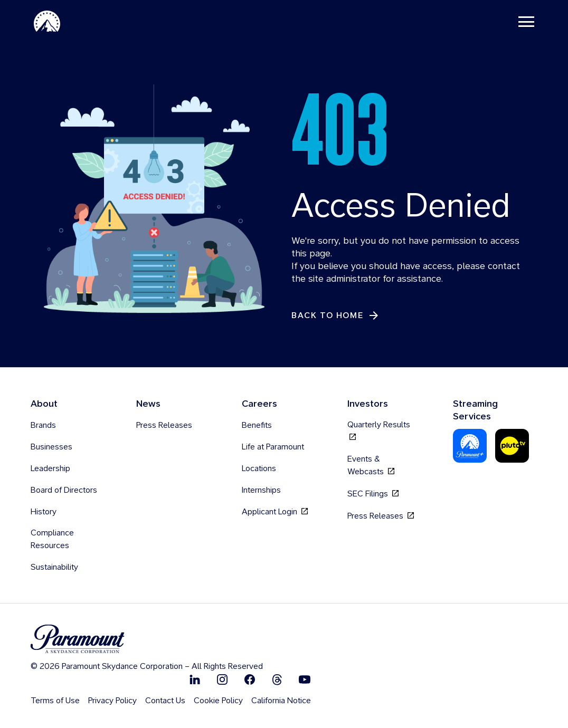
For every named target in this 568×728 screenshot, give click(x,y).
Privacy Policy (112, 700)
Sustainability (54, 567)
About (44, 403)
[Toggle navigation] (526, 21)
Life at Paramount (273, 447)
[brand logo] (147, 639)
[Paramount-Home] (47, 21)
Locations (259, 468)
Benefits (257, 425)
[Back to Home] (336, 316)
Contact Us (165, 700)
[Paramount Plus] (470, 446)
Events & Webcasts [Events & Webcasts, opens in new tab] (371, 465)
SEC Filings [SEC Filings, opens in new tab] (373, 494)
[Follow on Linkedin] (195, 679)
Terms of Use (55, 700)
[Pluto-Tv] (512, 446)
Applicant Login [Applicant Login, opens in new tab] (275, 511)
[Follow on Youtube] (305, 679)
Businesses (51, 447)
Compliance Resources (52, 539)
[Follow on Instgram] (222, 679)
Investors (368, 403)
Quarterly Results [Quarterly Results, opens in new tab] (379, 431)
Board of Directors (64, 490)
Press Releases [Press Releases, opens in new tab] (381, 516)
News (148, 403)
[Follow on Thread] (277, 679)
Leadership (50, 468)
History (44, 511)
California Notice (281, 700)
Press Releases (164, 425)
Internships (261, 490)
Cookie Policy (218, 700)
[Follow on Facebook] (250, 679)
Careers (259, 403)
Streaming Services (475, 410)
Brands (43, 425)
